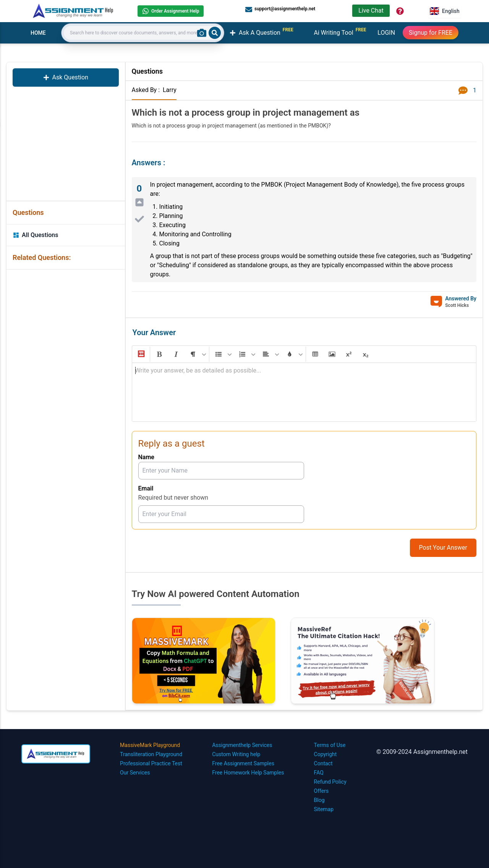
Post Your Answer (443, 548)
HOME (38, 33)
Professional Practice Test (151, 763)
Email (146, 488)
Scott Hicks (457, 305)
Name (146, 457)
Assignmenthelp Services (242, 745)
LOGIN (386, 33)
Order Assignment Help (171, 11)
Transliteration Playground (151, 754)
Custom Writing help (236, 754)
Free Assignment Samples (243, 763)
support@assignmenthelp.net (280, 9)
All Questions (36, 235)
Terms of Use (330, 745)
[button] (141, 354)
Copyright (325, 754)
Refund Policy (330, 782)
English (445, 11)
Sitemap (324, 809)
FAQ (319, 773)
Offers (321, 791)
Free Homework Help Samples (248, 773)
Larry (170, 90)
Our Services (135, 773)
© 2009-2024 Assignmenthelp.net (422, 752)
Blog (319, 800)
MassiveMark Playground (150, 745)
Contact (323, 763)
